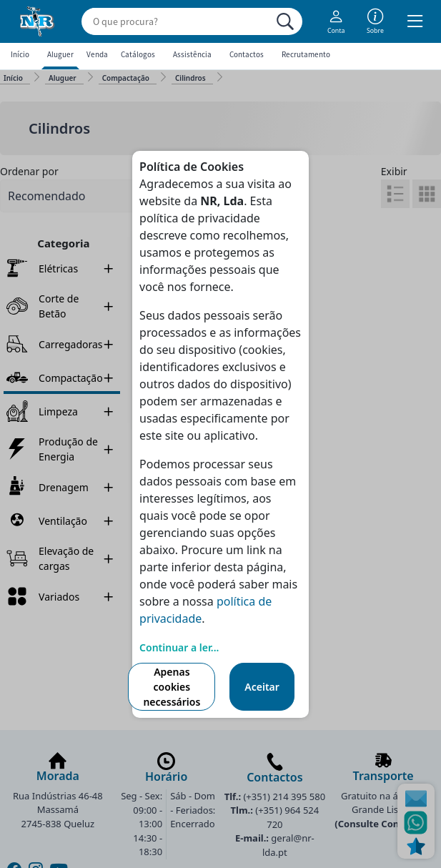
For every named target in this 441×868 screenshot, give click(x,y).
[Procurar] (285, 21)
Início (20, 54)
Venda (97, 54)
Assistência (192, 54)
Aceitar (262, 687)
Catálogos (138, 54)
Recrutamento (306, 54)
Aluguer (60, 54)
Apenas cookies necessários (172, 687)
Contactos (247, 54)
